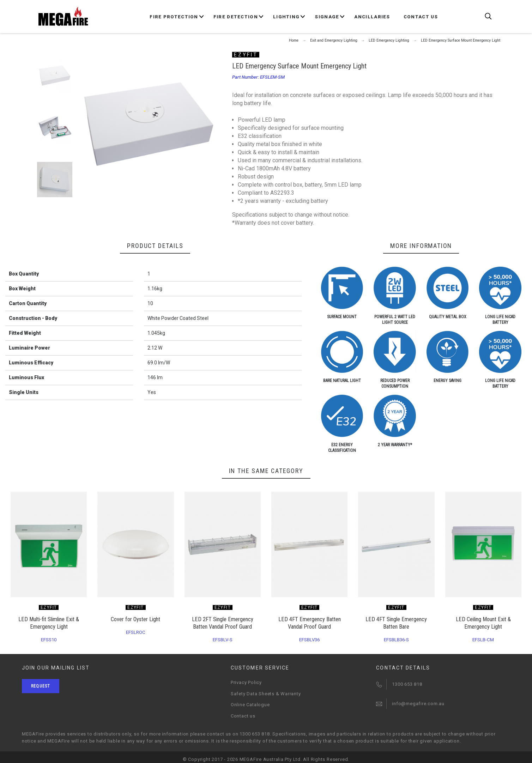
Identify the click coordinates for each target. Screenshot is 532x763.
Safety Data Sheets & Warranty (266, 694)
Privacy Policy (246, 682)
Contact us (243, 716)
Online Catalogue (250, 705)
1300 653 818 (407, 684)
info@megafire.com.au (418, 704)
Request (41, 686)
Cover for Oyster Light (135, 619)
